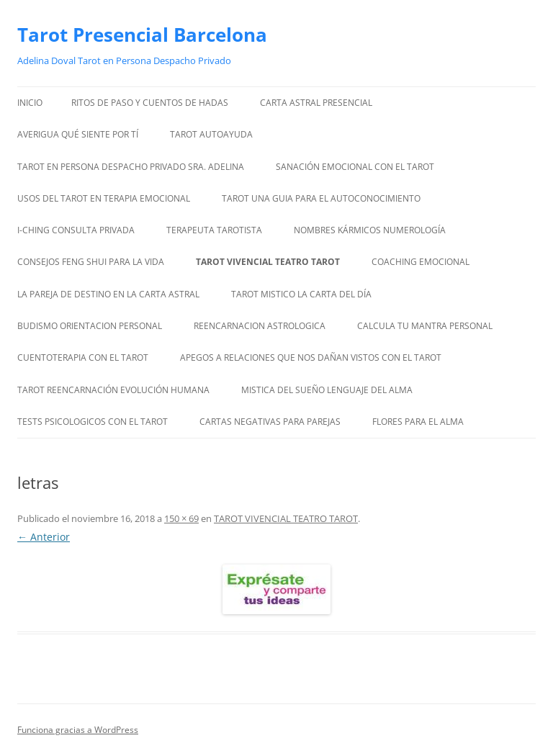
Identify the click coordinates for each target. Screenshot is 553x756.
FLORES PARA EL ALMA (418, 422)
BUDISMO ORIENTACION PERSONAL (90, 326)
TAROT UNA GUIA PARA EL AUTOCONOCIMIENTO (321, 198)
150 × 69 (181, 518)
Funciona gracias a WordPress (78, 730)
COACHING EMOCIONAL (421, 262)
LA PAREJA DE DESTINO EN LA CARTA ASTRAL (108, 294)
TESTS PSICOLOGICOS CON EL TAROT (93, 422)
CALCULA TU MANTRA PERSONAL (425, 326)
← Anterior (44, 537)
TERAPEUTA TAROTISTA (214, 230)
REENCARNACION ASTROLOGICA (260, 326)
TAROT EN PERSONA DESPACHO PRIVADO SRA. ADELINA (131, 167)
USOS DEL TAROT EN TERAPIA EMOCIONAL (104, 198)
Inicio (30, 103)
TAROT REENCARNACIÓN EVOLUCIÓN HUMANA (113, 390)
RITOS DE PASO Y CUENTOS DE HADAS (150, 103)
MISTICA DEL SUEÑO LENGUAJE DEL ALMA (327, 390)
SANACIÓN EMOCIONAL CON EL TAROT (355, 167)
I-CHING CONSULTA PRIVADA (76, 230)
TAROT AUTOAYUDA (211, 134)
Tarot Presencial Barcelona (142, 35)
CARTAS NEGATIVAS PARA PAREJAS (270, 422)
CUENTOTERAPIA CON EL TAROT (83, 357)
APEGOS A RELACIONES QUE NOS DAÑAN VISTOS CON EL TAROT (311, 357)
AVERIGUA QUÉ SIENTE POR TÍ (78, 134)
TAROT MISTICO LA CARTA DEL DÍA (301, 294)
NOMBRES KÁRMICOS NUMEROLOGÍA (370, 230)
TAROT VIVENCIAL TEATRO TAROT (268, 262)
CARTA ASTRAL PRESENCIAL (316, 103)
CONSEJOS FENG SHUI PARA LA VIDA (91, 262)
